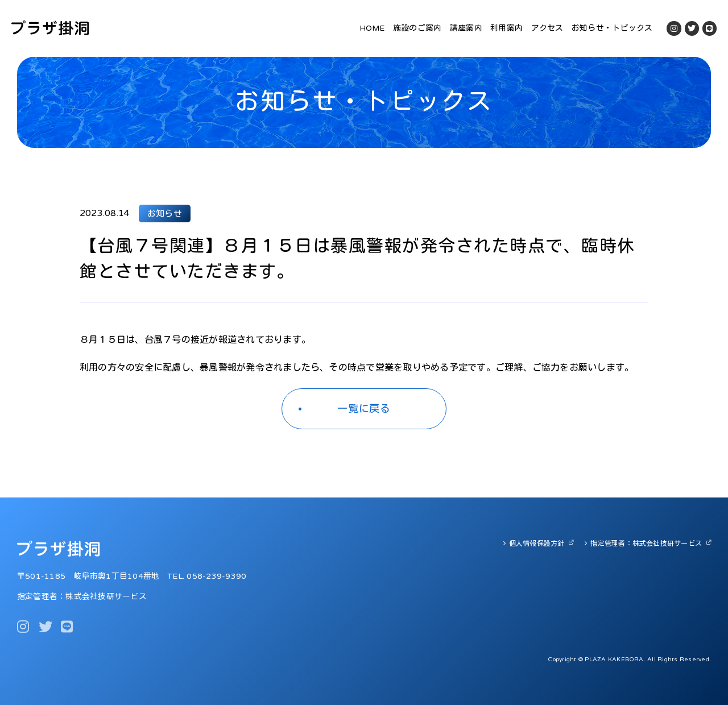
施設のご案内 (417, 28)
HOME (372, 28)
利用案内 (506, 28)
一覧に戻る (364, 409)
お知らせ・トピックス (612, 28)
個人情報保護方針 (537, 544)
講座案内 (466, 28)
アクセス (547, 28)
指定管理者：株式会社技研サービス (646, 544)
